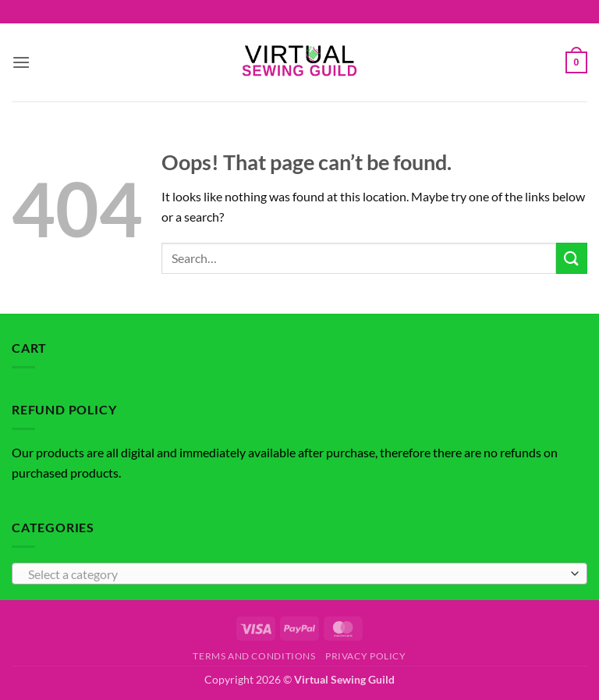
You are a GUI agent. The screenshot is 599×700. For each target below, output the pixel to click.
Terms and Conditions (254, 656)
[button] (21, 62)
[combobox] (299, 574)
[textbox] (296, 574)
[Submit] (572, 258)
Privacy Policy (366, 656)
